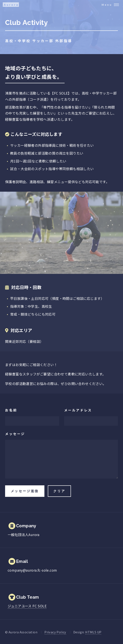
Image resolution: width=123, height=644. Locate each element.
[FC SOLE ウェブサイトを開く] (27, 606)
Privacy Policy (55, 632)
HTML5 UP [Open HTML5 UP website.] (93, 632)
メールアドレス (78, 410)
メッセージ (15, 434)
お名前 (11, 410)
